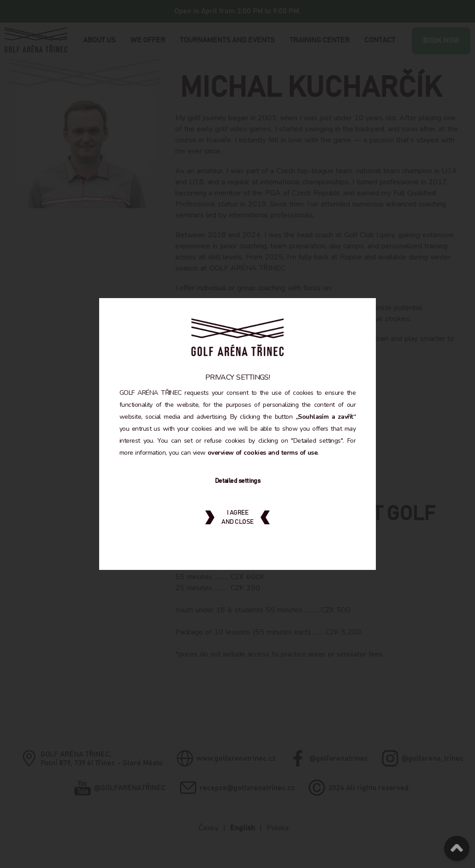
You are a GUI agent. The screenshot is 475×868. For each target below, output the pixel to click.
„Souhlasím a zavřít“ (151, 423)
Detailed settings (237, 487)
